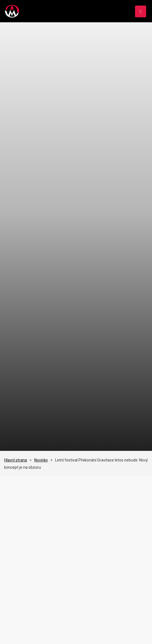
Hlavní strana (16, 460)
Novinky (41, 460)
